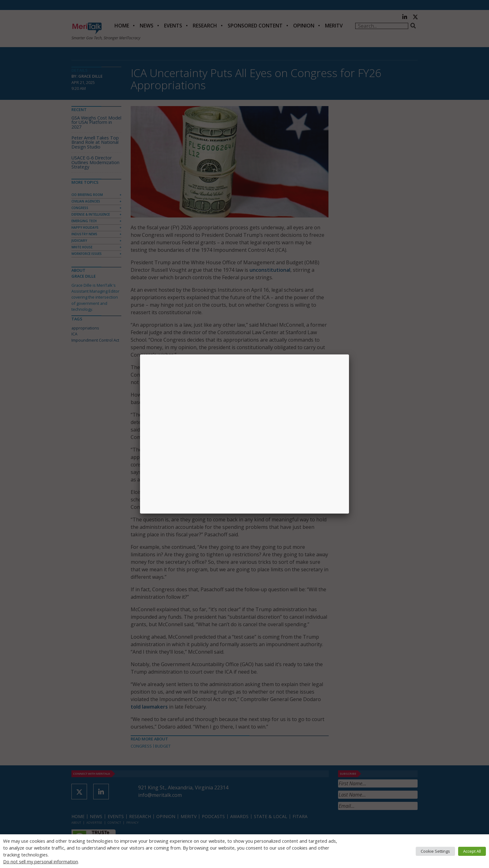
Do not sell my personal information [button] (41, 861)
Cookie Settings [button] (435, 851)
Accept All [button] (472, 851)
